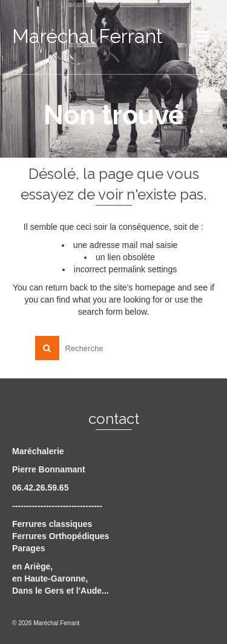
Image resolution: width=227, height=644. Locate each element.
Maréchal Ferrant (87, 36)
